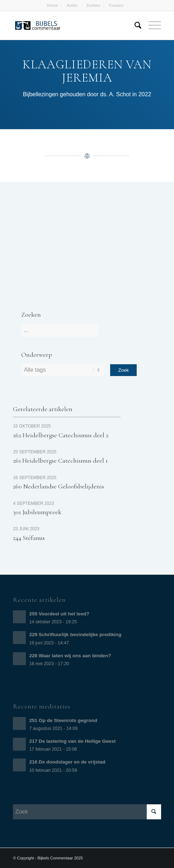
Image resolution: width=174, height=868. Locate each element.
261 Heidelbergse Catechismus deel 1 (60, 460)
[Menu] (151, 25)
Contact (116, 5)
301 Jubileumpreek (37, 512)
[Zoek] (134, 25)
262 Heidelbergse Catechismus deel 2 (61, 435)
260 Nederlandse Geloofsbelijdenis (58, 486)
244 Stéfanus (29, 538)
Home (53, 5)
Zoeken (93, 5)
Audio (72, 5)
